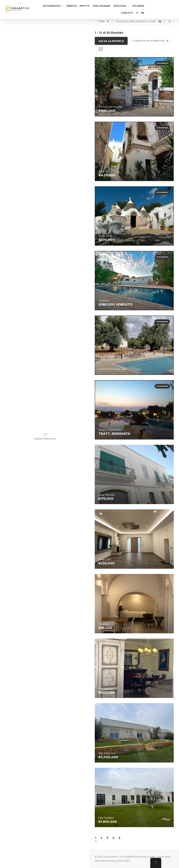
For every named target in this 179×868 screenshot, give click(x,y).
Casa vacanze (101, 6)
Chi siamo (138, 6)
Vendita (72, 6)
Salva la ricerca (111, 41)
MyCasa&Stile (53, 6)
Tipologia (121, 6)
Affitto (85, 6)
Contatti (127, 13)
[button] (170, 21)
